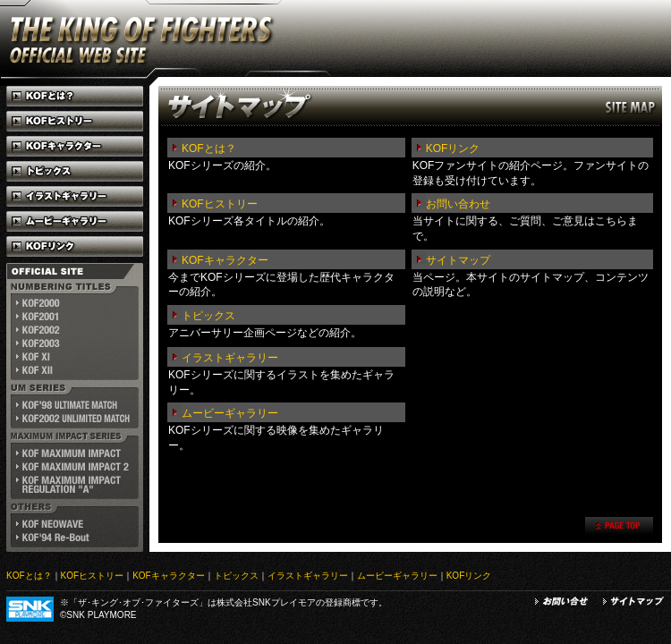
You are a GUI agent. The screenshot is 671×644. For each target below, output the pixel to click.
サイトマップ (458, 260)
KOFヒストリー (220, 204)
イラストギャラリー (230, 358)
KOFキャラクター (225, 260)
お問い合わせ (458, 204)
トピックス (208, 316)
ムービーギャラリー (230, 413)
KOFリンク (453, 148)
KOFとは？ (209, 148)
